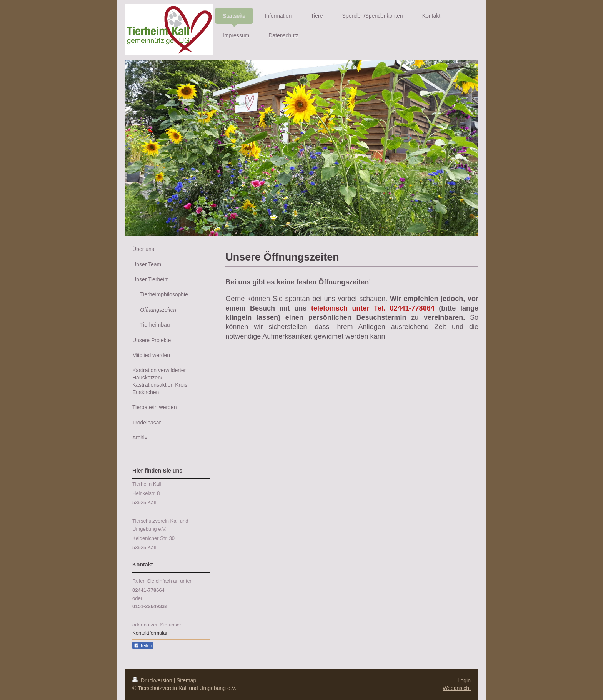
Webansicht (457, 688)
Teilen (143, 646)
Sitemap (186, 680)
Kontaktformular (150, 633)
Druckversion (153, 680)
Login (464, 680)
